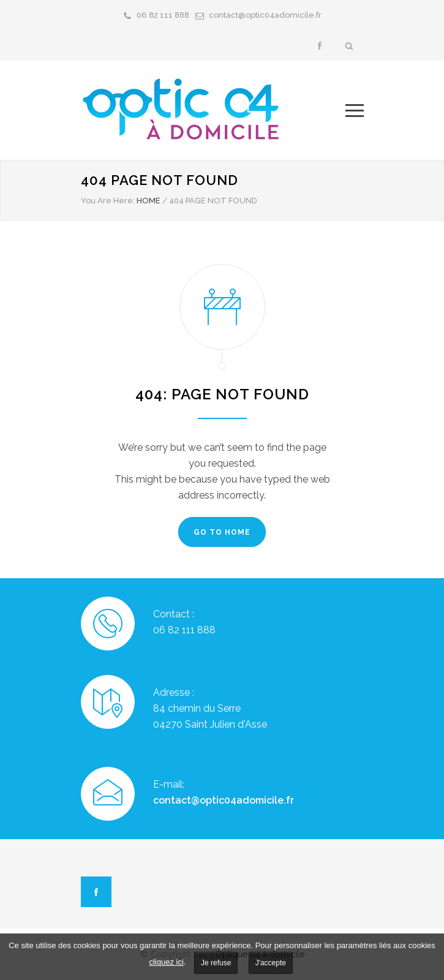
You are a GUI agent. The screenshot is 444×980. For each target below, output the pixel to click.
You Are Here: (108, 201)
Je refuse (216, 963)
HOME (149, 201)
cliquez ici (166, 962)
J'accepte (271, 963)
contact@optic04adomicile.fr (265, 15)
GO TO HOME (222, 532)
